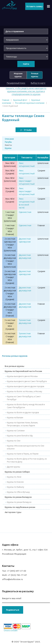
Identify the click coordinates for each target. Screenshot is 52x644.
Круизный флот (20, 100)
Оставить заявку (34, 6)
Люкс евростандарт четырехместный (27, 181)
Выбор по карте (38, 83)
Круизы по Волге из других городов (23, 412)
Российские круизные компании (30, 103)
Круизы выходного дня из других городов (26, 386)
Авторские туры (13, 512)
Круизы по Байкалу (16, 487)
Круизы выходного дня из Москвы (22, 376)
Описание (9, 139)
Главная (6, 100)
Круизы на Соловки (16, 431)
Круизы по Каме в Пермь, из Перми (23, 454)
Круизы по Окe (14, 441)
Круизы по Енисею (15, 482)
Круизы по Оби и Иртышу (18, 492)
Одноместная (25, 212)
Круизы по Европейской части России (23, 371)
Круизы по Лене (14, 477)
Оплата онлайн (11, 631)
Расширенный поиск (16, 83)
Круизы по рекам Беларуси (18, 497)
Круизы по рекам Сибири (17, 472)
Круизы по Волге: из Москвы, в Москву (25, 391)
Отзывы (26, 130)
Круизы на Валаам (15, 418)
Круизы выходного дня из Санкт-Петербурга (27, 381)
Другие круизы (14, 467)
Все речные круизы (14, 366)
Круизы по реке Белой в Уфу (20, 436)
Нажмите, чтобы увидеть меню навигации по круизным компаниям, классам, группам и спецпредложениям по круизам (26, 91)
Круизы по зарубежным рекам (20, 507)
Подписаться (13, 610)
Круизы (8, 148)
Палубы (8, 142)
